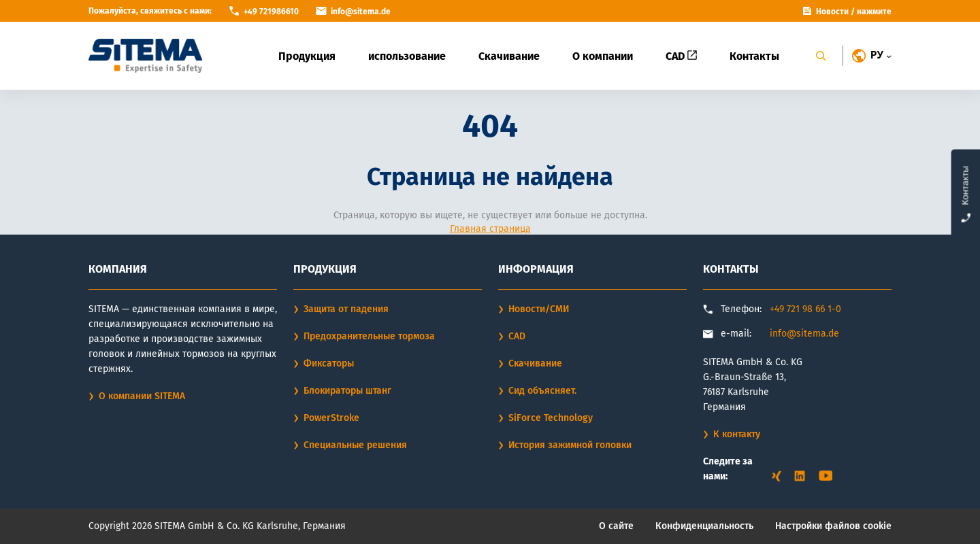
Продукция (307, 56)
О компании (603, 56)
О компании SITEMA (142, 396)
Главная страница (490, 229)
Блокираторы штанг (347, 391)
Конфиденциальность (704, 526)
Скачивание (509, 56)
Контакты (754, 56)
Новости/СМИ (539, 309)
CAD (681, 56)
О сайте (616, 526)
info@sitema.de (804, 334)
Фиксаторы (329, 363)
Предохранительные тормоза (369, 336)
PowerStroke (331, 418)
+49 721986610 (271, 12)
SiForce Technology (551, 418)
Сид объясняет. (542, 391)
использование (407, 56)
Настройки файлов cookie (833, 526)
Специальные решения (355, 445)
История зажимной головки (570, 445)
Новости (832, 12)
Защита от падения (346, 309)
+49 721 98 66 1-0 (805, 309)
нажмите (874, 12)
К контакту (737, 434)
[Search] (821, 56)
